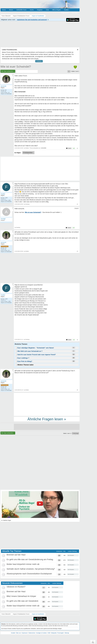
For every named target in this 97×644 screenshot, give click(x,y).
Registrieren (65, 13)
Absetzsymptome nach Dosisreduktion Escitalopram (29, 574)
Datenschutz (32, 633)
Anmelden (75, 13)
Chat (47, 10)
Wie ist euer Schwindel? (16, 67)
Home (4, 10)
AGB (49, 633)
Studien (66, 10)
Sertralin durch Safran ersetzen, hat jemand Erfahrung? (31, 569)
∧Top (93, 642)
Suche (32, 10)
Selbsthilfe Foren (21, 10)
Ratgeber (40, 10)
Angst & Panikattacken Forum (21, 614)
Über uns (18, 633)
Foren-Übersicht (6, 614)
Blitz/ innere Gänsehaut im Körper (21, 596)
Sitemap (67, 633)
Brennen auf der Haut (16, 555)
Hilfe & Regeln (56, 10)
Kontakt (13, 633)
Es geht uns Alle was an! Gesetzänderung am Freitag (30, 559)
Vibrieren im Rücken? (16, 587)
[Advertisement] (47, 404)
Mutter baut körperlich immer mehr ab (23, 564)
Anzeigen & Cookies (41, 633)
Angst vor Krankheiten (38, 614)
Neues (11, 10)
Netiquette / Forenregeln (57, 633)
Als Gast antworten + (8, 71)
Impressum (25, 633)
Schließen (39, 61)
